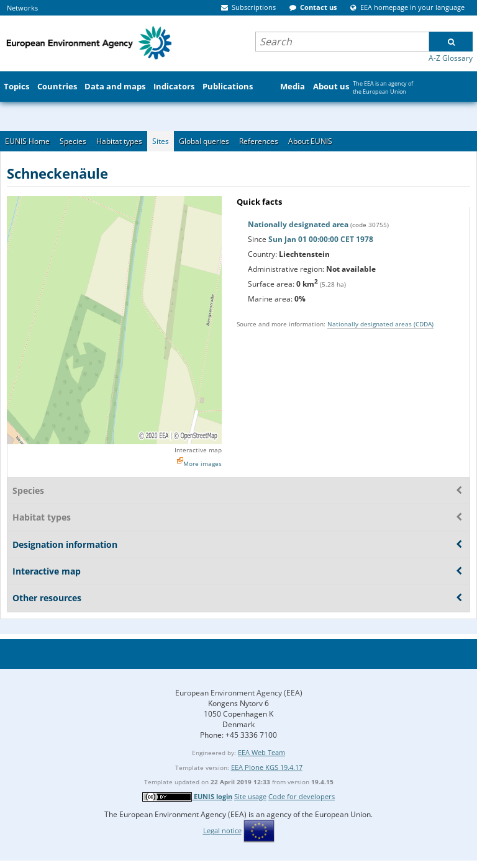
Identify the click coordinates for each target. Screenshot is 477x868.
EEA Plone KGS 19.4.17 (267, 767)
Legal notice (222, 830)
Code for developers (302, 796)
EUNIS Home (27, 141)
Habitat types (119, 141)
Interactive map (198, 450)
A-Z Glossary (451, 58)
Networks (22, 8)
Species (73, 141)
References (259, 141)
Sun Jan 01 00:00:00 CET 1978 (321, 239)
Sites (161, 141)
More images (202, 463)
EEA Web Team (261, 752)
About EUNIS (310, 141)
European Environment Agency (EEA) (239, 693)
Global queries (204, 141)
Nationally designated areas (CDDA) (380, 324)
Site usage (250, 796)
